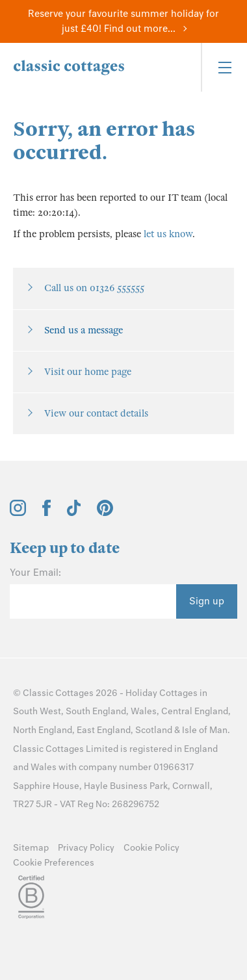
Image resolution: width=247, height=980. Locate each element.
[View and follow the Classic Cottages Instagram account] (18, 513)
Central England (195, 711)
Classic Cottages (58, 693)
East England (104, 730)
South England (96, 711)
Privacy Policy (86, 848)
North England (43, 730)
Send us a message (84, 330)
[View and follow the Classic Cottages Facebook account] (46, 513)
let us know (168, 234)
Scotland (154, 730)
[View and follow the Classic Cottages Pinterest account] (105, 513)
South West (37, 711)
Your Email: (35, 573)
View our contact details (96, 413)
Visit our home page (88, 372)
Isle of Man (205, 730)
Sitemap (31, 848)
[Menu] (224, 67)
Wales (144, 711)
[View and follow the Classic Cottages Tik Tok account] (74, 513)
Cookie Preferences (54, 863)
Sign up (207, 601)
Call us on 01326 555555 (94, 288)
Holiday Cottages (162, 693)
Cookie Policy (151, 848)
